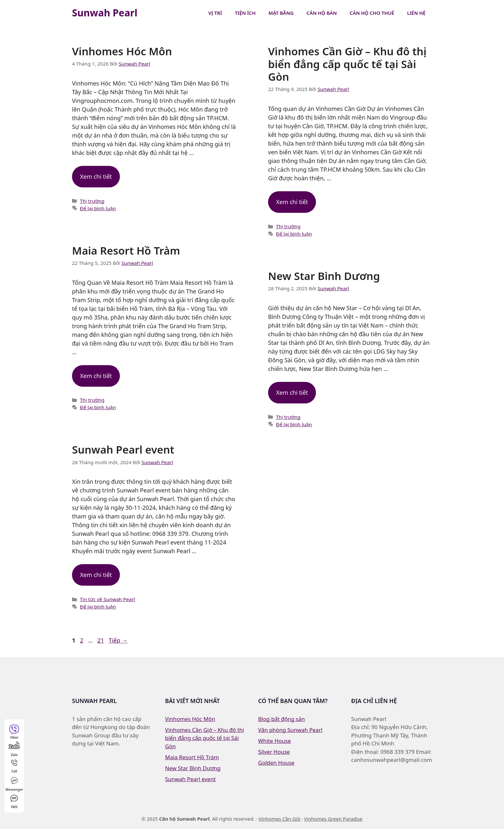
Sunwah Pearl (105, 13)
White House (274, 741)
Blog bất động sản (282, 719)
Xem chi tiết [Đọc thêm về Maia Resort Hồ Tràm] (96, 376)
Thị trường (92, 201)
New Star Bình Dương (324, 276)
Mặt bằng (281, 13)
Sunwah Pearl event (123, 450)
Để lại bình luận (98, 208)
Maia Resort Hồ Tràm (126, 251)
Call (14, 766)
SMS (14, 801)
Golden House (276, 763)
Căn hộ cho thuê (372, 13)
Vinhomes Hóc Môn (122, 51)
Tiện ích (245, 13)
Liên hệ (416, 13)
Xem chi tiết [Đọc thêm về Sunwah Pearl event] (96, 575)
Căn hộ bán (321, 13)
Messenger (14, 784)
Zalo (14, 749)
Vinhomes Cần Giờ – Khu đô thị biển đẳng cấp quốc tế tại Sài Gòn (347, 64)
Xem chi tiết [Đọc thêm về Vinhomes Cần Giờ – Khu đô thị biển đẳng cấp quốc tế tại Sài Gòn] (292, 202)
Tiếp (118, 640)
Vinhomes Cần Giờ (280, 819)
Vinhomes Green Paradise (333, 819)
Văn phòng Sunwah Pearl (290, 730)
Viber (14, 732)
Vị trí (215, 13)
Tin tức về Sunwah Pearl (107, 599)
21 (101, 640)
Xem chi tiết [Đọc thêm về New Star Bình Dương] (292, 392)
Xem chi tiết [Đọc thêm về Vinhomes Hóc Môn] (96, 176)
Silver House (274, 752)
